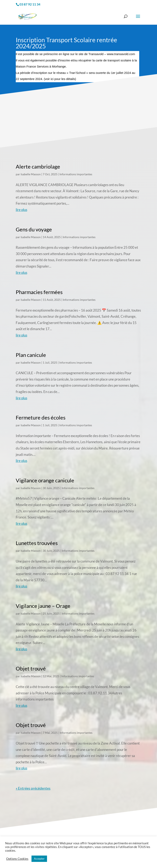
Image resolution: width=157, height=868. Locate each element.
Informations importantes (76, 174)
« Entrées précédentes (33, 788)
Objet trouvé (31, 668)
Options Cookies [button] (17, 859)
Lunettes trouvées (37, 543)
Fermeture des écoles (41, 417)
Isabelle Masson (31, 174)
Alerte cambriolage (38, 166)
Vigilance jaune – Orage (43, 606)
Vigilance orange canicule (45, 480)
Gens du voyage (34, 229)
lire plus (21, 210)
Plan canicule (31, 355)
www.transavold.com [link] (121, 54)
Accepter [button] (39, 859)
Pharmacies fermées (39, 292)
